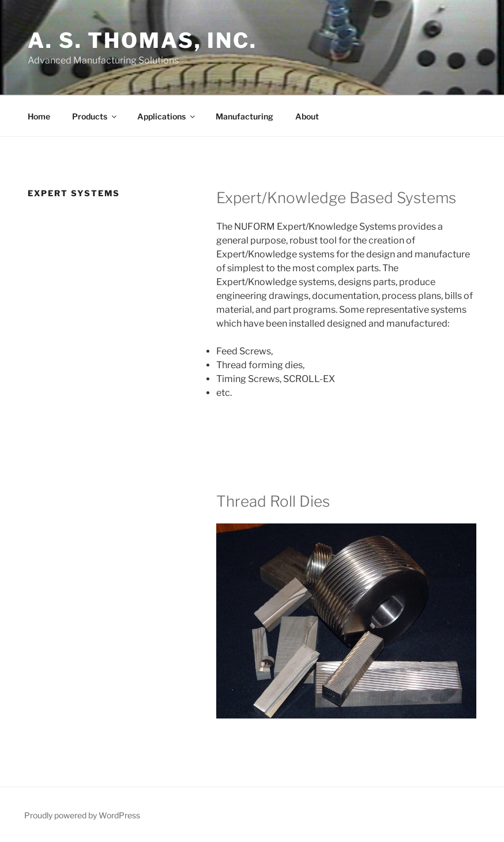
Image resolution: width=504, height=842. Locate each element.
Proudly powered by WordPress (82, 815)
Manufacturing (245, 116)
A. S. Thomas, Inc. (142, 40)
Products (95, 116)
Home (39, 116)
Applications (167, 116)
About (307, 116)
